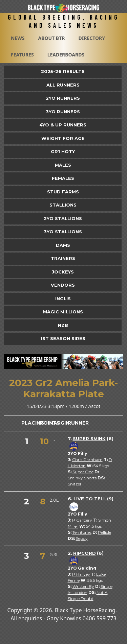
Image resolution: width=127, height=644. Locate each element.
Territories (82, 532)
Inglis (63, 299)
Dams (63, 245)
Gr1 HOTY (63, 151)
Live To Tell (90, 499)
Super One (83, 472)
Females (63, 178)
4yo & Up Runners (63, 125)
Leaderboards (66, 55)
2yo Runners (63, 98)
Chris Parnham (87, 460)
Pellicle (104, 532)
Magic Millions (63, 312)
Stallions (63, 205)
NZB (63, 325)
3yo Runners (63, 112)
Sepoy (82, 538)
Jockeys (63, 272)
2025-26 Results (63, 71)
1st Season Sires (63, 338)
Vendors (63, 285)
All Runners (63, 85)
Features (22, 55)
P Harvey (81, 574)
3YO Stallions (63, 232)
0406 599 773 (100, 618)
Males (63, 165)
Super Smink (89, 438)
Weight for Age (63, 138)
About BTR (51, 38)
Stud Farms (63, 192)
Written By (83, 586)
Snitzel (74, 484)
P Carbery (82, 520)
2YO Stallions (63, 218)
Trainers (63, 258)
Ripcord (84, 553)
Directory (92, 38)
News (18, 38)
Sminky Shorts (82, 478)
